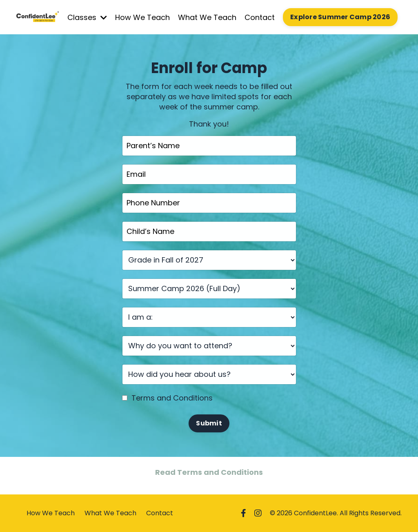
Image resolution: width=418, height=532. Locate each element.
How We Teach (142, 17)
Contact (260, 17)
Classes (87, 17)
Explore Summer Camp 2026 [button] (340, 17)
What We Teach (207, 17)
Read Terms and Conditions (209, 472)
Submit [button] (209, 423)
